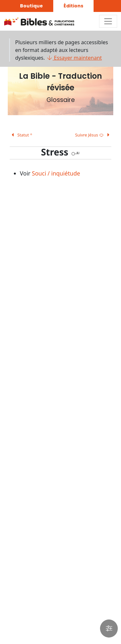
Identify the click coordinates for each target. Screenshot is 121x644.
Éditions (73, 6)
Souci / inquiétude (56, 173)
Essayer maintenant (74, 58)
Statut (21, 135)
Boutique (31, 6)
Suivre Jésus (93, 135)
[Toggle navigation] (108, 21)
